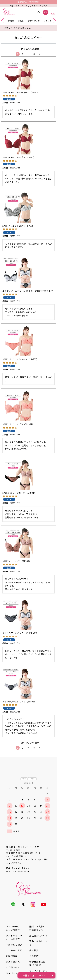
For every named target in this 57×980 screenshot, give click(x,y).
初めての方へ (13, 962)
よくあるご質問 (14, 950)
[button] (39, 54)
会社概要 (34, 950)
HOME (7, 28)
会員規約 (34, 956)
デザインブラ (34, 21)
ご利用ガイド (13, 967)
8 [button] (34, 54)
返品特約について (38, 936)
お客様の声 (12, 956)
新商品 (11, 21)
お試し (21, 21)
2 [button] (23, 54)
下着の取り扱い (14, 945)
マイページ (12, 973)
